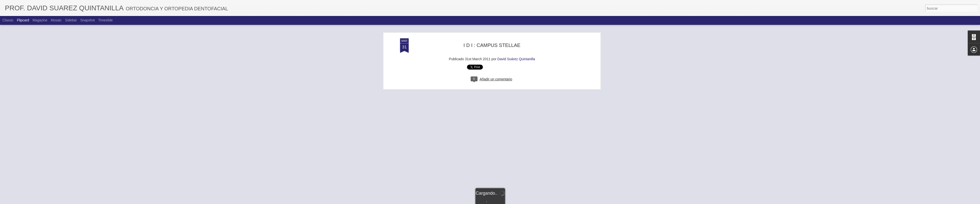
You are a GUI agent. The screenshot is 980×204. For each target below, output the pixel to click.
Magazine (40, 20)
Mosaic (56, 20)
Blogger (509, 201)
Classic (8, 20)
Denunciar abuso (525, 201)
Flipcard (23, 20)
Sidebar (71, 20)
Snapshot (88, 20)
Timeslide (105, 20)
